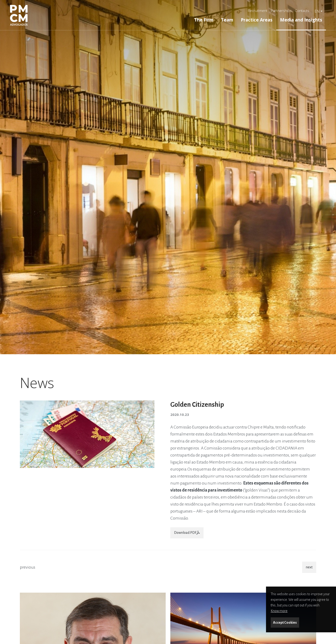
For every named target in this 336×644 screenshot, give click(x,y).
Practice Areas (257, 20)
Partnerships (281, 11)
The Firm (204, 20)
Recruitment (258, 11)
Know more (279, 611)
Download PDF (187, 533)
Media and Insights (301, 20)
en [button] (317, 11)
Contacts (302, 11)
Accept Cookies (285, 623)
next (309, 567)
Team (227, 20)
